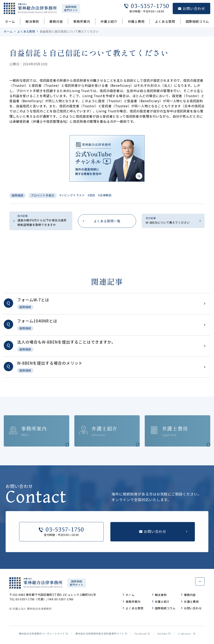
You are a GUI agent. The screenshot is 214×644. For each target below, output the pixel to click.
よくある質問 (165, 21)
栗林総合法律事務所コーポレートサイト (43, 635)
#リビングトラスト (72, 195)
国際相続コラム (197, 21)
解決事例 (32, 21)
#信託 (91, 195)
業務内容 (56, 21)
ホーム (10, 21)
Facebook (142, 635)
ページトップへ (200, 582)
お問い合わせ (191, 609)
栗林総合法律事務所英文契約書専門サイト (101, 635)
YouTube (164, 635)
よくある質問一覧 (107, 221)
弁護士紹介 (109, 21)
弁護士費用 (136, 21)
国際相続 (18, 195)
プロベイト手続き (43, 195)
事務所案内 (82, 21)
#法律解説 (105, 195)
